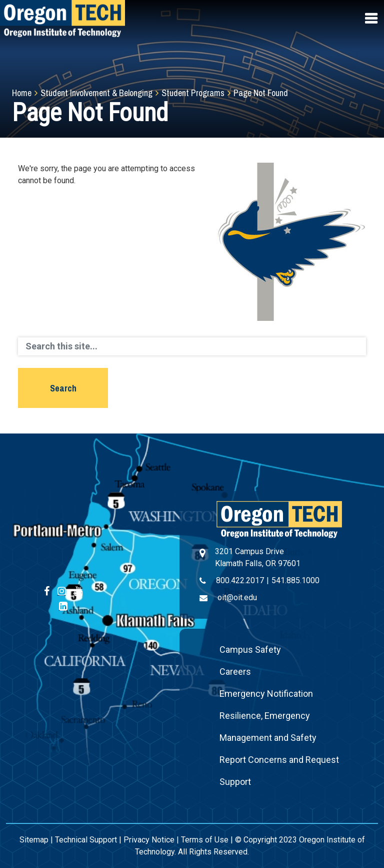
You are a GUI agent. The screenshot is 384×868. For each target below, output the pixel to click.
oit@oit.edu (237, 597)
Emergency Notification (266, 694)
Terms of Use (205, 840)
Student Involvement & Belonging (96, 93)
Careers (235, 672)
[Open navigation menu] (372, 19)
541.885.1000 (295, 580)
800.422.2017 (240, 580)
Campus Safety (250, 649)
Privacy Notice (149, 840)
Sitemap (34, 840)
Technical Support (86, 840)
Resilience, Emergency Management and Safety (268, 727)
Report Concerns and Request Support (279, 771)
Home (22, 93)
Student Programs (193, 93)
